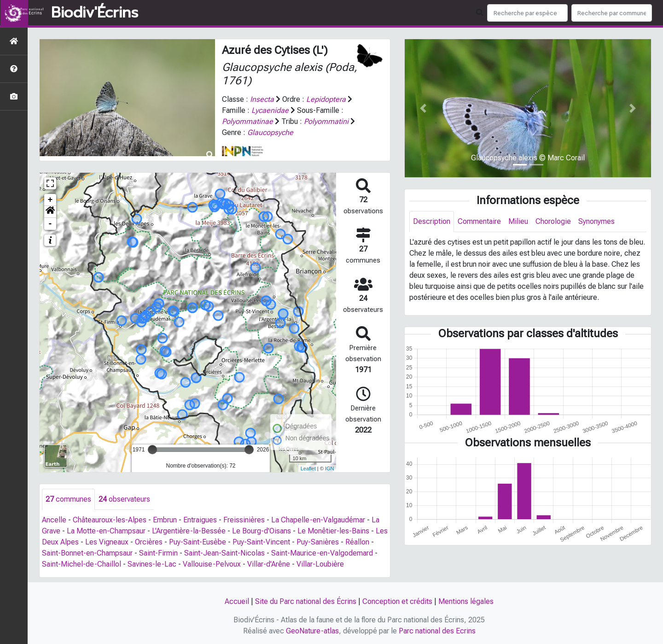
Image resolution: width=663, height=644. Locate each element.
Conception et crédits (397, 601)
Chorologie (553, 221)
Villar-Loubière (320, 564)
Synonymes (596, 221)
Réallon (357, 542)
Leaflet (308, 468)
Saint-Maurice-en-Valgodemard (322, 553)
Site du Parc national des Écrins (306, 601)
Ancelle (54, 520)
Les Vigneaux (107, 542)
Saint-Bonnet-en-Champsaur (87, 553)
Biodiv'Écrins (95, 13)
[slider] (152, 450)
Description (432, 221)
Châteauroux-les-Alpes (110, 520)
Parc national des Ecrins (437, 631)
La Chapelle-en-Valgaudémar (318, 520)
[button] (50, 212)
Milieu (518, 221)
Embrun (165, 520)
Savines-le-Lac (152, 564)
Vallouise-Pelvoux (212, 564)
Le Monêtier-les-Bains (333, 531)
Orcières (149, 542)
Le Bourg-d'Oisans (262, 531)
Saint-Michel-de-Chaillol (81, 564)
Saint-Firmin (158, 553)
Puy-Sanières (318, 542)
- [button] (50, 224)
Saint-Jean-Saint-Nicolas (224, 553)
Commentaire (479, 221)
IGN (330, 468)
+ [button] (50, 200)
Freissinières (244, 520)
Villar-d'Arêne (269, 564)
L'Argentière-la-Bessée (189, 531)
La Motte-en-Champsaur (106, 531)
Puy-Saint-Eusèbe (198, 542)
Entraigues (200, 520)
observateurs (124, 499)
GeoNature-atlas (312, 631)
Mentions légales (466, 601)
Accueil (237, 601)
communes (68, 499)
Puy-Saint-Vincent (261, 542)
